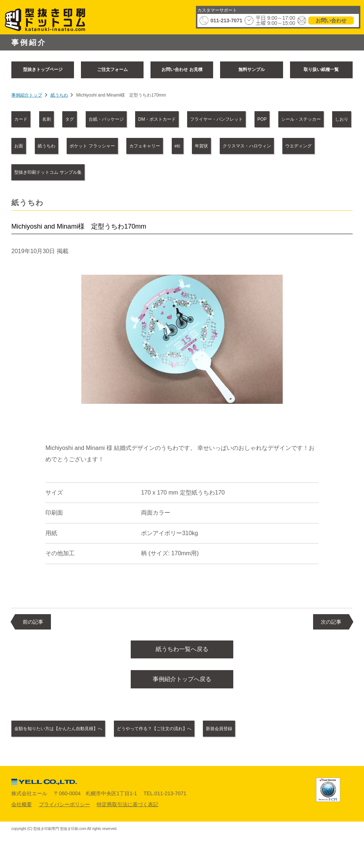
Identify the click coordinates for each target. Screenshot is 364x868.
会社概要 (22, 809)
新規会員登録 (219, 734)
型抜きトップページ (43, 69)
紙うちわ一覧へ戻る (182, 651)
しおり (342, 119)
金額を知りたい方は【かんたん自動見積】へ (58, 734)
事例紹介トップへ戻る (182, 683)
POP (262, 119)
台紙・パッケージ (106, 119)
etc (178, 146)
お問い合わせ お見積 (182, 69)
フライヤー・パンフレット (216, 119)
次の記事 (331, 622)
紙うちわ (59, 95)
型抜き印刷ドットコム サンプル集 (48, 172)
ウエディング (298, 146)
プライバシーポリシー (64, 809)
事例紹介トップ (27, 95)
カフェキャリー (145, 146)
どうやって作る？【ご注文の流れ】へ (154, 734)
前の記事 (33, 622)
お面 (19, 146)
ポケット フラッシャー (92, 146)
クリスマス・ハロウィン (247, 146)
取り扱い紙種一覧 (321, 69)
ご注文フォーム (112, 69)
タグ (70, 119)
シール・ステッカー (301, 119)
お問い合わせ (331, 20)
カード (21, 119)
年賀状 (201, 146)
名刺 (47, 119)
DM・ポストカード (157, 119)
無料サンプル (252, 69)
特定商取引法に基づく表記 (127, 809)
